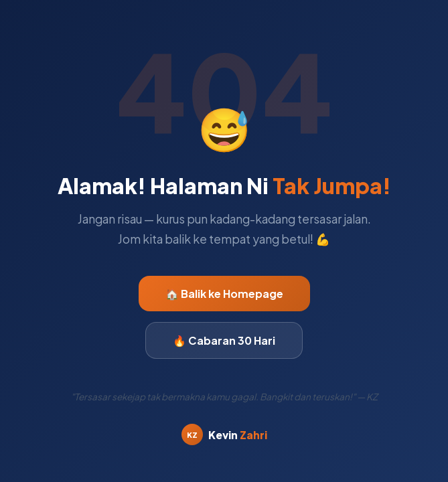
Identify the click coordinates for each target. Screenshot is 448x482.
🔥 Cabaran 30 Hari (224, 340)
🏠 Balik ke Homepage (224, 294)
